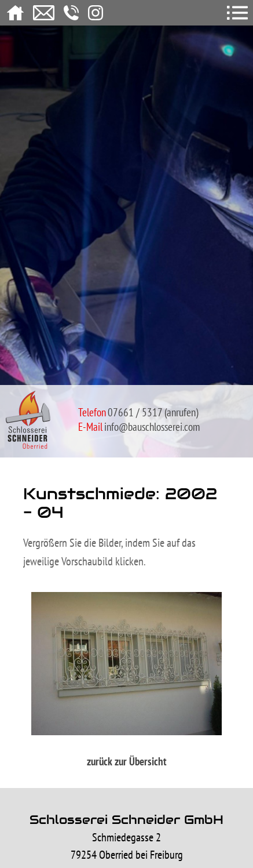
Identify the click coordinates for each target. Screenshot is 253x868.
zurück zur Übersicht (127, 761)
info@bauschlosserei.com (152, 427)
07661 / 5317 (135, 412)
